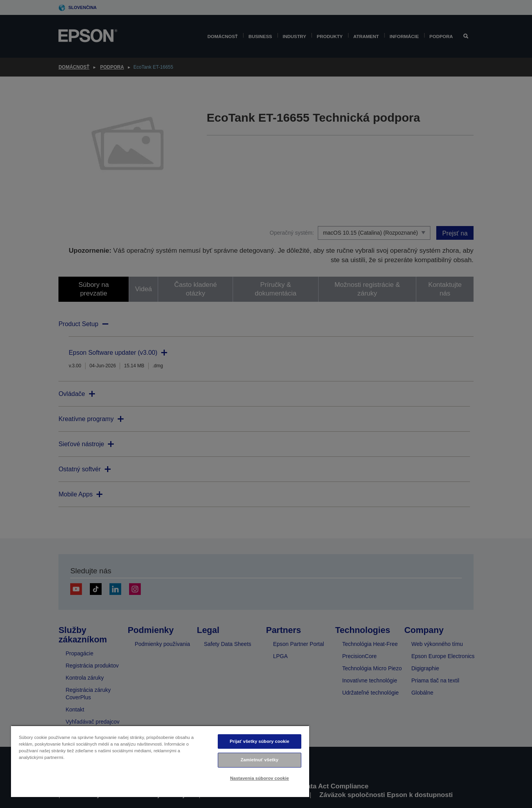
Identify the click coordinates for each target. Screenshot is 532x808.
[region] (160, 761)
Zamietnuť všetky (259, 760)
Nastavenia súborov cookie (259, 778)
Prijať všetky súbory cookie (259, 741)
